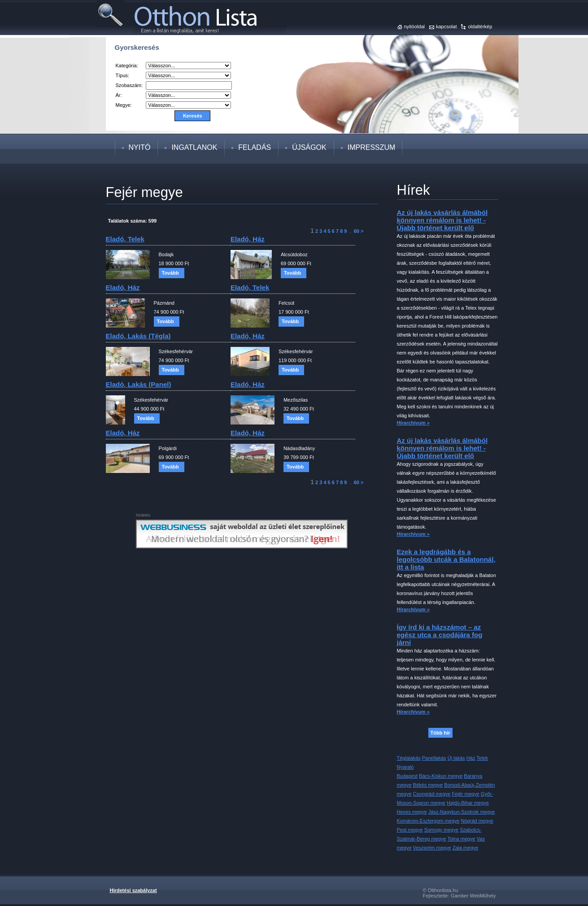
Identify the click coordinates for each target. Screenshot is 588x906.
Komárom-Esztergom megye (428, 821)
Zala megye (465, 848)
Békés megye (428, 785)
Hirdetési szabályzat (133, 890)
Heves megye (412, 812)
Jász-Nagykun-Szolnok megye (462, 812)
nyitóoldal (414, 26)
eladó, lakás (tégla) (138, 336)
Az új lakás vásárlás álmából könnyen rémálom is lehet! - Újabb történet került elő (442, 220)
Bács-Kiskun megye (441, 776)
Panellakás (434, 758)
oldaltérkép (480, 26)
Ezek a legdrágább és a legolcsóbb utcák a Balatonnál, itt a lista (446, 559)
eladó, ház (248, 239)
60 (357, 231)
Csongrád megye (432, 794)
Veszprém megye (432, 848)
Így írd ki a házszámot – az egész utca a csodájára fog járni (440, 635)
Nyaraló (405, 767)
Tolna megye (461, 839)
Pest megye (410, 830)
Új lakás (456, 758)
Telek (482, 758)
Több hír (440, 733)
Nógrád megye (477, 821)
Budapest (407, 776)
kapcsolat (446, 26)
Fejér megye (465, 794)
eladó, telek (125, 239)
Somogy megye (441, 830)
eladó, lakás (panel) (139, 384)
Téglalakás (409, 758)
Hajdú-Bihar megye (468, 803)
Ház (471, 758)
